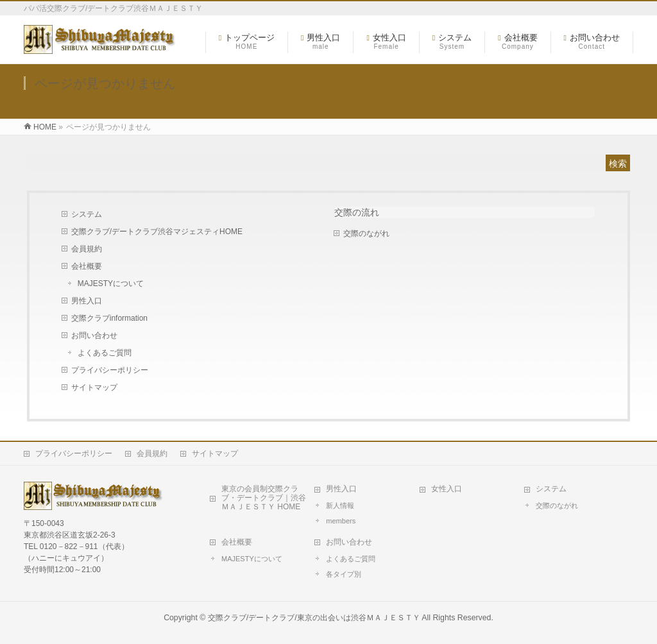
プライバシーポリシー (110, 370)
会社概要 (87, 266)
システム (87, 214)
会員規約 (87, 249)
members (341, 521)
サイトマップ (94, 387)
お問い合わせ (94, 335)
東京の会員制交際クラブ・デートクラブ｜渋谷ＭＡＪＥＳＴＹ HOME (264, 498)
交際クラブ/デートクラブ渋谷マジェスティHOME (157, 232)
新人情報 (340, 505)
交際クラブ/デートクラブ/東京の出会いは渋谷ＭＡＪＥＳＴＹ (314, 618)
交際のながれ (366, 233)
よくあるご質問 (105, 353)
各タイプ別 (344, 574)
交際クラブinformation (109, 318)
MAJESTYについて (111, 284)
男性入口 (87, 301)
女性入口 (447, 489)
